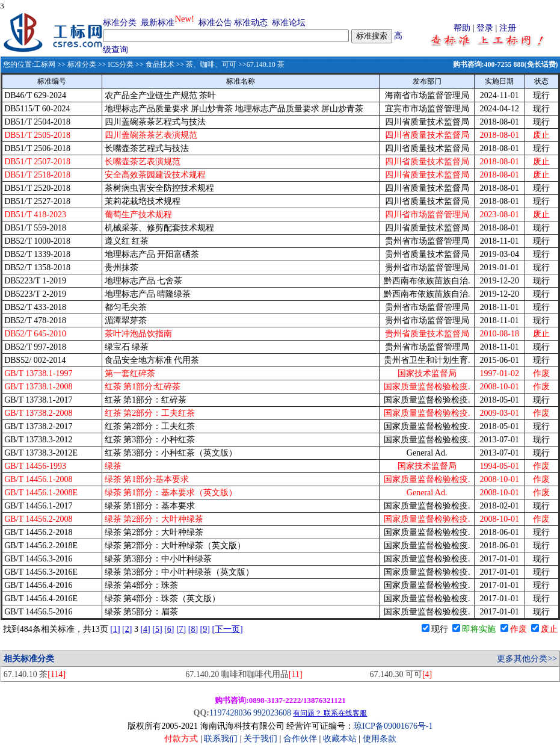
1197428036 (230, 713)
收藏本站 (340, 739)
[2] (127, 629)
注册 (508, 28)
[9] (205, 629)
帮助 (462, 28)
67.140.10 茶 (35, 674)
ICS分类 (121, 64)
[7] (181, 629)
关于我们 (262, 739)
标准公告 (215, 23)
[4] (145, 629)
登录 (485, 28)
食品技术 (160, 64)
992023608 (272, 713)
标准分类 (120, 23)
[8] (193, 629)
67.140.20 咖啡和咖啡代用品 (244, 674)
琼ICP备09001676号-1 (393, 726)
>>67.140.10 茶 (260, 64)
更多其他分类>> (527, 659)
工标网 (45, 64)
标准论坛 (289, 23)
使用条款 (380, 739)
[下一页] (227, 629)
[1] (115, 629)
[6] (169, 629)
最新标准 (158, 23)
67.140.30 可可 (401, 674)
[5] (157, 629)
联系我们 (221, 739)
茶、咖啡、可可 (211, 64)
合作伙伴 (300, 739)
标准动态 (251, 23)
